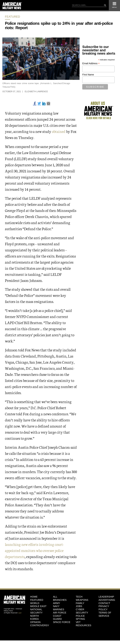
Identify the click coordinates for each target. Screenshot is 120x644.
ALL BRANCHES (60, 598)
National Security (36, 611)
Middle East (38, 606)
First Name (88, 75)
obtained (59, 131)
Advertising (107, 600)
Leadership (106, 597)
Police (80, 616)
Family (80, 603)
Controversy (39, 625)
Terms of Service (105, 614)
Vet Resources (84, 624)
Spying (80, 619)
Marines (59, 609)
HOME (34, 597)
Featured (12, 17)
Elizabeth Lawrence (36, 92)
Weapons (82, 600)
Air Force (60, 613)
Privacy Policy (104, 608)
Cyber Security (82, 611)
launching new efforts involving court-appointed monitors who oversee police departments (34, 550)
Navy (56, 606)
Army (57, 603)
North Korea (35, 617)
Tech (79, 597)
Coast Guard (57, 617)
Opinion (35, 622)
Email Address (91, 63)
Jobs (79, 606)
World (35, 603)
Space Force (62, 622)
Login (20, 613)
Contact (104, 603)
